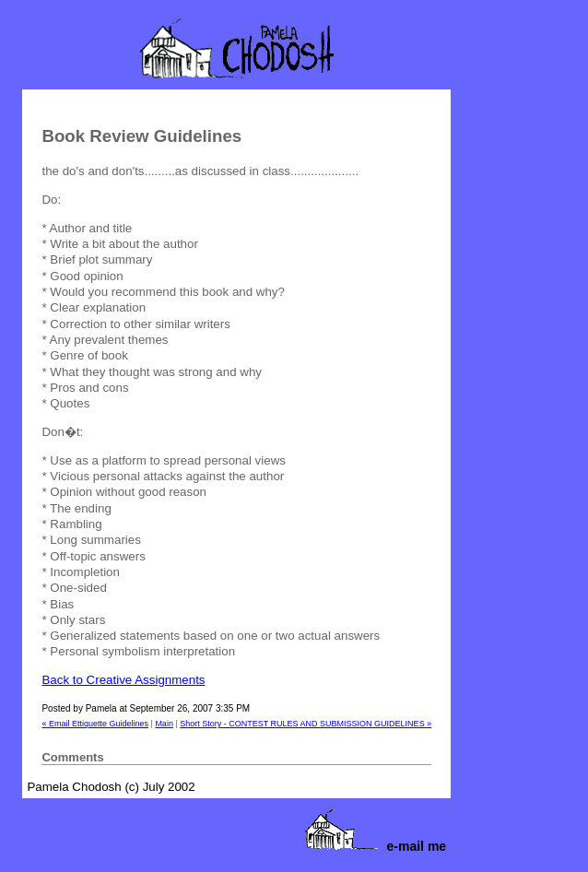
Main (164, 724)
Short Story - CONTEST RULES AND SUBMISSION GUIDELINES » (306, 724)
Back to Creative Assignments (123, 680)
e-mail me (417, 846)
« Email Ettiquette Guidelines (95, 724)
